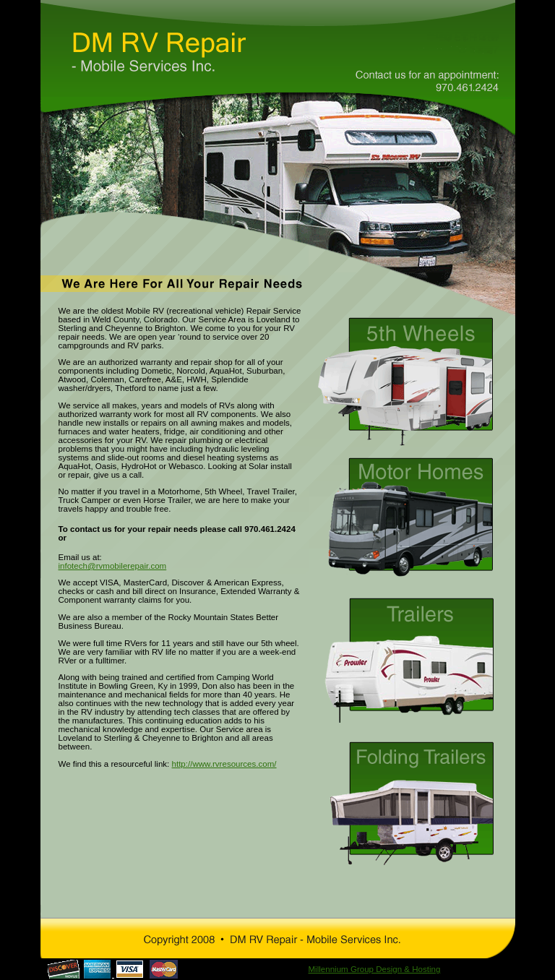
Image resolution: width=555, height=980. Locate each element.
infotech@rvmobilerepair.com (113, 566)
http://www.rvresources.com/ (224, 764)
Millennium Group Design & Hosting (375, 969)
